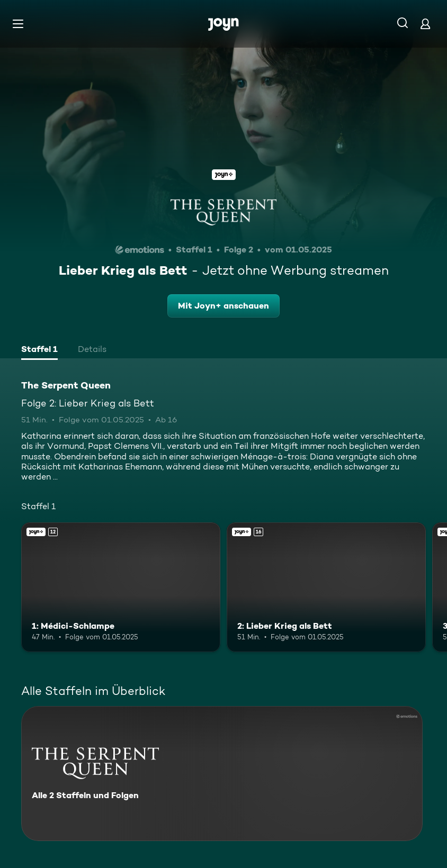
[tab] (39, 350)
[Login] (425, 24)
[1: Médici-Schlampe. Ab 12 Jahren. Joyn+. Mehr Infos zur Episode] (121, 587)
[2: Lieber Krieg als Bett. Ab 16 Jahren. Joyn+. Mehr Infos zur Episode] (326, 587)
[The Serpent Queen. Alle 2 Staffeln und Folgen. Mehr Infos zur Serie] (222, 774)
